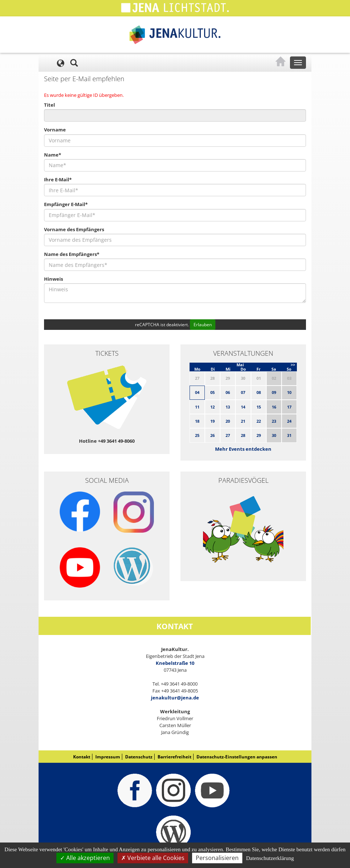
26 (212, 435)
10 (289, 392)
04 (197, 392)
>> (293, 365)
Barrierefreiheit (174, 757)
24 (289, 421)
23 (274, 421)
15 (259, 407)
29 (259, 435)
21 (243, 421)
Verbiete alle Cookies (153, 858)
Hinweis (53, 279)
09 (274, 392)
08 (259, 392)
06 (228, 392)
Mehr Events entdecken (243, 449)
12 (212, 407)
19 (212, 421)
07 (243, 392)
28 (243, 435)
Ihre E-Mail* (58, 179)
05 (212, 392)
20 (228, 421)
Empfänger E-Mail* (66, 204)
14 (243, 407)
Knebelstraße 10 (175, 663)
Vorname (55, 130)
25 (197, 435)
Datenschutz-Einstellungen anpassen (237, 757)
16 (274, 407)
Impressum (108, 757)
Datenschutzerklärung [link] (270, 858)
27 (228, 435)
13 (228, 407)
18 (197, 421)
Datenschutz (139, 757)
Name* (53, 155)
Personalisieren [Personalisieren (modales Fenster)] (217, 858)
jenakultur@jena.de (175, 698)
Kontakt (82, 757)
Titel (49, 105)
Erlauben (203, 325)
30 (274, 435)
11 (197, 407)
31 (289, 435)
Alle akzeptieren (85, 858)
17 (289, 407)
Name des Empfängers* (72, 254)
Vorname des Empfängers (74, 229)
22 (259, 421)
